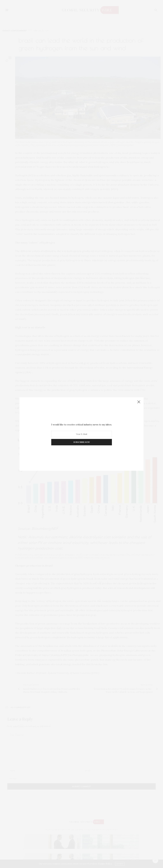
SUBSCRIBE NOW (82, 442)
